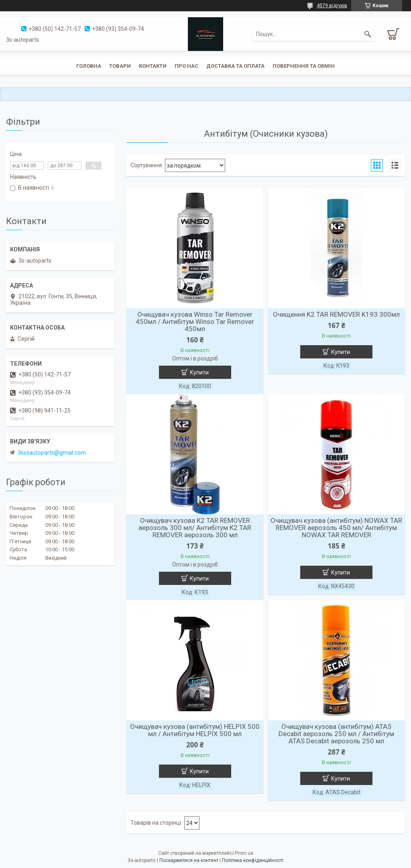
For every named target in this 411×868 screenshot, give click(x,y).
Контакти (153, 66)
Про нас (186, 66)
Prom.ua (244, 853)
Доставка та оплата (235, 66)
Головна (89, 66)
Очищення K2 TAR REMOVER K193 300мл (336, 314)
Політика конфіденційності (253, 860)
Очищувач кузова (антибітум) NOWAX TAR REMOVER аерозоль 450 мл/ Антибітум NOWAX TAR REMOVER (336, 528)
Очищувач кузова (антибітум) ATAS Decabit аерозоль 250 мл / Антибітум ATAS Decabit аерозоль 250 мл (336, 734)
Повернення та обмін (304, 66)
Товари (120, 66)
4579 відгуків (332, 6)
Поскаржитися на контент (189, 860)
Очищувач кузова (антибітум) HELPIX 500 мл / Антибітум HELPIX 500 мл (195, 730)
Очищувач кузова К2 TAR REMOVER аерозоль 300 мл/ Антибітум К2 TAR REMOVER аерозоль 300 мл (195, 528)
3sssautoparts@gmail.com (52, 453)
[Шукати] (368, 34)
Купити (199, 372)
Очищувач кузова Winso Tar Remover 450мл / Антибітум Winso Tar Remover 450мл (195, 322)
